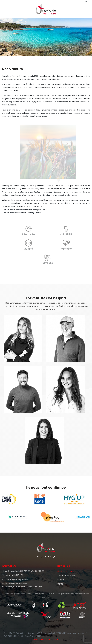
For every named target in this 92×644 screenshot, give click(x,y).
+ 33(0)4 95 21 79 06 (13, 575)
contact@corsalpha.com (15, 579)
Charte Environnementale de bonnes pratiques (24, 209)
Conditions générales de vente (17, 594)
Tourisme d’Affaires (66, 575)
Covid (52, 594)
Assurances (40, 594)
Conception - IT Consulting (46, 639)
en (86, 1)
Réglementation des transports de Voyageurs (65, 595)
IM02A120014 (42, 636)
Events (61, 580)
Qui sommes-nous (66, 571)
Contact (61, 584)
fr (83, 1)
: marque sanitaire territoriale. (57, 195)
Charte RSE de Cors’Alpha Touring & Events (22, 213)
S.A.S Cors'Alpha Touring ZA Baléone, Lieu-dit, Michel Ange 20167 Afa (22, 585)
